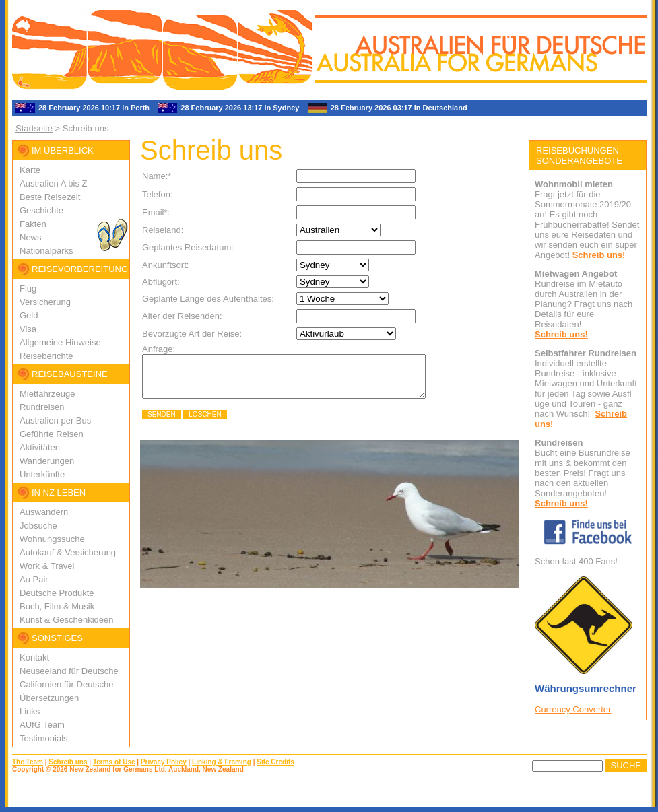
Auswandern (44, 512)
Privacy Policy (164, 762)
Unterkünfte (42, 474)
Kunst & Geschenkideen (66, 620)
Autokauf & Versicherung (68, 552)
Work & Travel (47, 566)
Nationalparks (46, 251)
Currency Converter (573, 709)
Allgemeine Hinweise (60, 342)
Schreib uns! (599, 255)
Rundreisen (42, 407)
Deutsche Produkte (57, 593)
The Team (28, 762)
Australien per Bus (55, 420)
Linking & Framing (222, 762)
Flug (28, 289)
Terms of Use (114, 762)
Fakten (33, 224)
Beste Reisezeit (50, 197)
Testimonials (44, 738)
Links (30, 711)
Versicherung (45, 302)
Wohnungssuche (52, 539)
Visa (28, 329)
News (31, 237)
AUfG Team (42, 725)
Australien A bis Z (53, 183)
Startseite (34, 128)
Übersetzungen (49, 698)
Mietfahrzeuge (47, 394)
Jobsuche (38, 526)
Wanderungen (47, 461)
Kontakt (34, 657)
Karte (30, 170)
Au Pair (34, 579)
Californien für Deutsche (66, 684)
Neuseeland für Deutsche (69, 671)
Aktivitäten (40, 447)
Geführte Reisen (52, 434)
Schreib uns (68, 762)
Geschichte (41, 210)
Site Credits (275, 762)
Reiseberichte (46, 356)
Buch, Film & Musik (57, 606)
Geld (29, 315)
